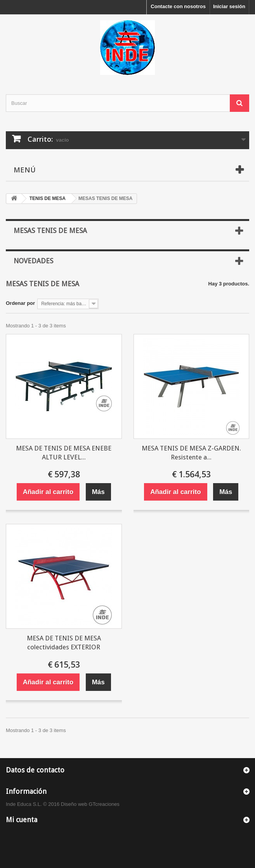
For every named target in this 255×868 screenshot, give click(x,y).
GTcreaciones (104, 804)
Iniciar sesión (229, 6)
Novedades (33, 261)
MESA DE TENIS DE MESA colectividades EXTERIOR (64, 643)
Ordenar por (20, 303)
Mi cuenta (22, 820)
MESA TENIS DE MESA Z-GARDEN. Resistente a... (191, 453)
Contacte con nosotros (178, 6)
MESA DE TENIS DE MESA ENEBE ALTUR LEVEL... (64, 453)
